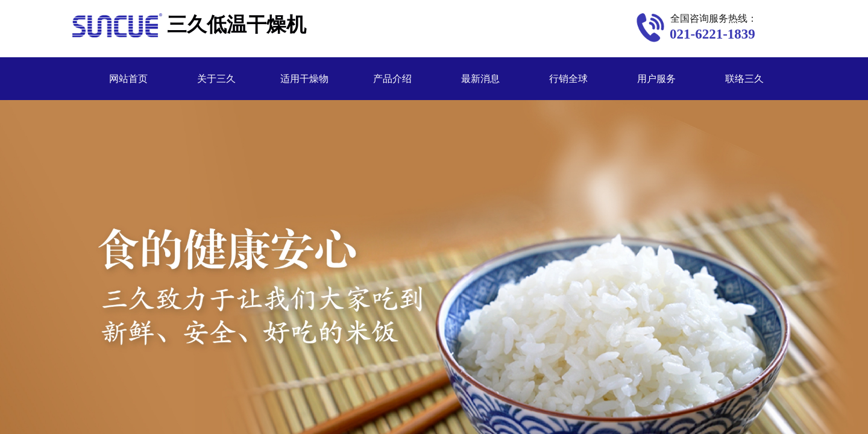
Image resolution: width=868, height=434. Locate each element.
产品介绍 (392, 79)
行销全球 (568, 79)
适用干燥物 (304, 79)
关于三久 (216, 79)
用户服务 (656, 79)
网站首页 (128, 79)
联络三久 (744, 79)
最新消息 (480, 79)
